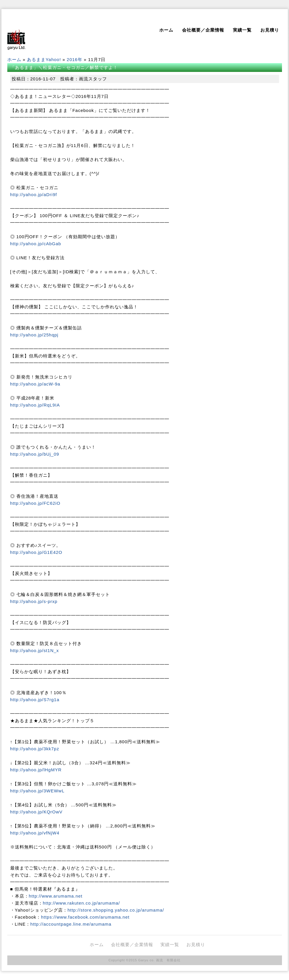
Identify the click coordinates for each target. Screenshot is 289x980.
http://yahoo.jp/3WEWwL (37, 791)
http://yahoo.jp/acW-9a (35, 384)
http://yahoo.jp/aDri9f (34, 195)
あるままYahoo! (44, 59)
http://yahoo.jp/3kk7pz (35, 749)
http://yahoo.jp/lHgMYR (36, 770)
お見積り (270, 30)
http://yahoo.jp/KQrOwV (37, 812)
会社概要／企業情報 (203, 30)
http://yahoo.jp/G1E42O (36, 552)
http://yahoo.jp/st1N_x (35, 650)
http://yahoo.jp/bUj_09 (35, 454)
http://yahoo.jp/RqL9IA (35, 405)
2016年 (74, 59)
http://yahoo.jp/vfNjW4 (35, 833)
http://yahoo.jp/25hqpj (34, 335)
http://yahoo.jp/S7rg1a (35, 700)
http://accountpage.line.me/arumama (71, 924)
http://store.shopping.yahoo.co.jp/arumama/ (116, 910)
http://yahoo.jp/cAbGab (36, 244)
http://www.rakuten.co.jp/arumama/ (82, 903)
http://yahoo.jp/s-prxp (34, 601)
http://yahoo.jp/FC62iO (35, 503)
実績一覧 (242, 30)
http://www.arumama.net (56, 896)
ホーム (166, 30)
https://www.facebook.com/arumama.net (85, 917)
